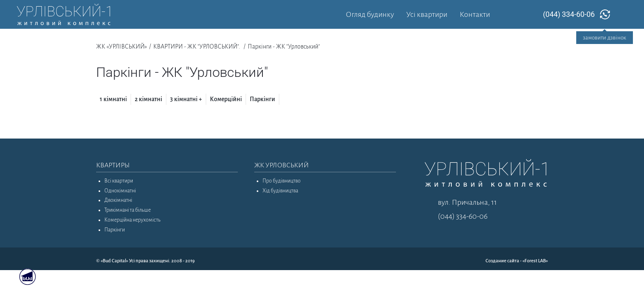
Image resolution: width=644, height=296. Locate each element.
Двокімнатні (118, 200)
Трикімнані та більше (128, 210)
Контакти (475, 14)
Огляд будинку (370, 14)
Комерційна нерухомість (132, 220)
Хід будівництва (280, 191)
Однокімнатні (120, 191)
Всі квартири (119, 181)
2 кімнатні (148, 99)
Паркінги (262, 99)
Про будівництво (282, 181)
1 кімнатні (113, 99)
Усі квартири (427, 14)
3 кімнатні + (186, 99)
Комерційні (226, 99)
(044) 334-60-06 (569, 14)
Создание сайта (502, 261)
